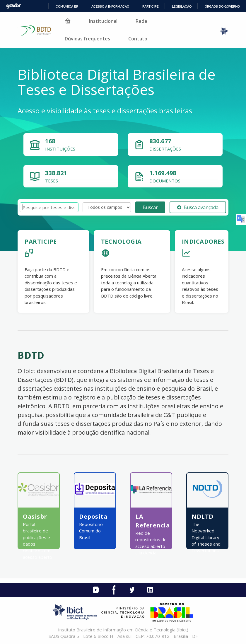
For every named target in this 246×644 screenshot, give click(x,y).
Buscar (150, 207)
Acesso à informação (110, 6)
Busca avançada (198, 207)
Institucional (103, 21)
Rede (141, 21)
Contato (138, 39)
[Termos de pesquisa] (49, 207)
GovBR (13, 6)
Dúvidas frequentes (87, 39)
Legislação (182, 6)
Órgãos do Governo (222, 6)
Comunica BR (67, 6)
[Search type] (107, 207)
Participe (151, 6)
